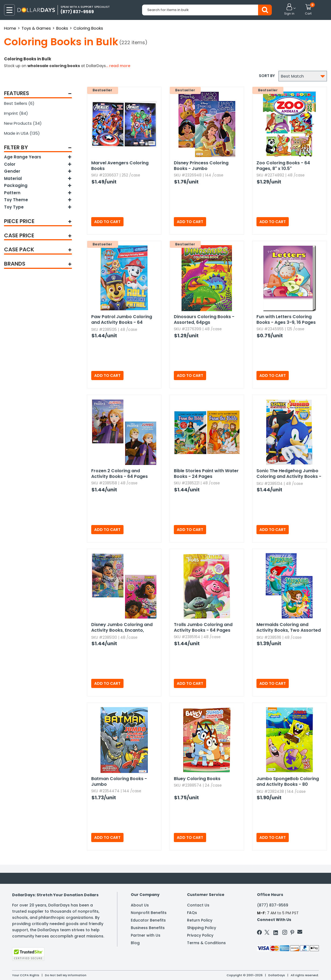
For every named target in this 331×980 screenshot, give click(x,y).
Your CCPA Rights (26, 975)
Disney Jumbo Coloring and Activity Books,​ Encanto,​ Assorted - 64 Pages (122, 628)
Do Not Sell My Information (66, 975)
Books (62, 28)
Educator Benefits (148, 920)
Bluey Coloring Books (197, 779)
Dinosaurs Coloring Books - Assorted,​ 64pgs (204, 319)
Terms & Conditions (206, 943)
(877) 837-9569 (273, 905)
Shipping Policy (202, 928)
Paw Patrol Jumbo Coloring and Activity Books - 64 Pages (122, 320)
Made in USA (22, 133)
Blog (135, 943)
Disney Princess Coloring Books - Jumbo (201, 166)
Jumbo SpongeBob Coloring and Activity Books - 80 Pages (288, 782)
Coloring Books (88, 28)
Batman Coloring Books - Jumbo (119, 781)
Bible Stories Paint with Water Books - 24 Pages (206, 474)
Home (10, 28)
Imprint (16, 113)
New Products (23, 123)
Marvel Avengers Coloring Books (120, 166)
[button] (289, 10)
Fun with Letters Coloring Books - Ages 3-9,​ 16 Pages (286, 319)
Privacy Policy (200, 935)
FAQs (192, 913)
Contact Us (198, 905)
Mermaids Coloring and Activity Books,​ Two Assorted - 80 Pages (289, 628)
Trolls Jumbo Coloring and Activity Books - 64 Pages (203, 627)
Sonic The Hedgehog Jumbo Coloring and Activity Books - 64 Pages (289, 474)
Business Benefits (148, 928)
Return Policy (200, 920)
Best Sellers (19, 103)
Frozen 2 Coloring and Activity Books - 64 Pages (119, 474)
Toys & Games (36, 28)
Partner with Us (146, 935)
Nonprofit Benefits (149, 913)
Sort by (267, 76)
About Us (140, 905)
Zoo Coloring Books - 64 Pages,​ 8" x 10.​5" (283, 166)
